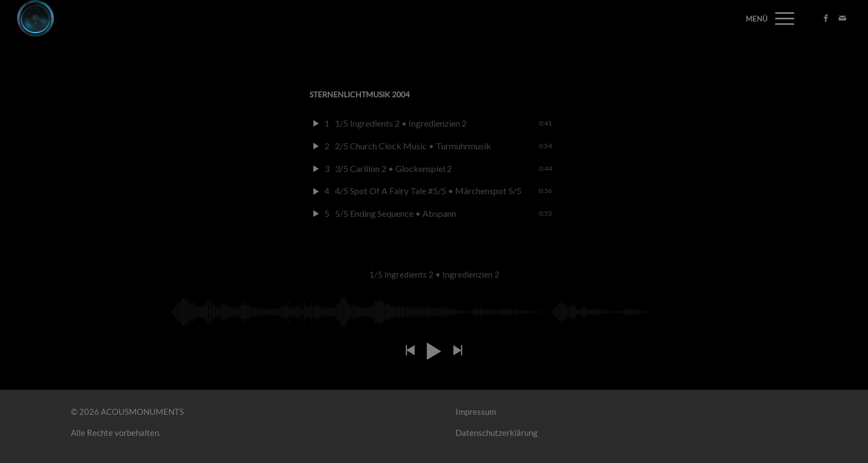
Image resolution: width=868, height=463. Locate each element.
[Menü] (781, 18)
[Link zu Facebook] (826, 18)
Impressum (476, 412)
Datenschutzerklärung (497, 433)
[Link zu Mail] (843, 18)
